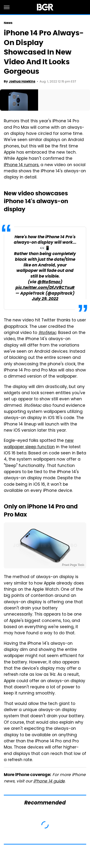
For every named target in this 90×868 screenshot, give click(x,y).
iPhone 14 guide (49, 781)
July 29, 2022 (45, 299)
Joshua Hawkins (22, 81)
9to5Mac (47, 333)
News (8, 23)
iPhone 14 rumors (21, 165)
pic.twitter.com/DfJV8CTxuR (45, 288)
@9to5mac (49, 282)
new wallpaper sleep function (39, 444)
